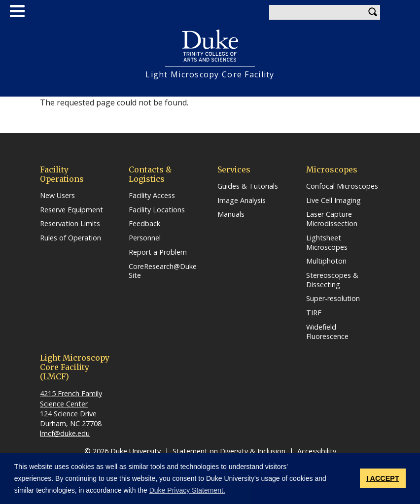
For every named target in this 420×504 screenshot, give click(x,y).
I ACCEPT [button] (383, 478)
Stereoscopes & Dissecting (332, 280)
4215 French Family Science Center (71, 398)
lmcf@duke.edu (65, 433)
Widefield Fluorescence (327, 332)
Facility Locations (157, 210)
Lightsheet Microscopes (327, 243)
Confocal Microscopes (342, 186)
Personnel (145, 238)
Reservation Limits (70, 224)
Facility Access (152, 196)
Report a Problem (158, 252)
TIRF (314, 313)
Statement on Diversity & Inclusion (229, 451)
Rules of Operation (70, 238)
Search (373, 12)
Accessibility (317, 451)
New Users (57, 196)
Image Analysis (242, 201)
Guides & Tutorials (248, 186)
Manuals (231, 214)
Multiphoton (326, 261)
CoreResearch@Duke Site (163, 271)
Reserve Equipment (71, 210)
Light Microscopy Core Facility (210, 75)
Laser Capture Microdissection (332, 219)
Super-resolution (333, 299)
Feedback (144, 224)
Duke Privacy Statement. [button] (187, 490)
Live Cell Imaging (333, 201)
